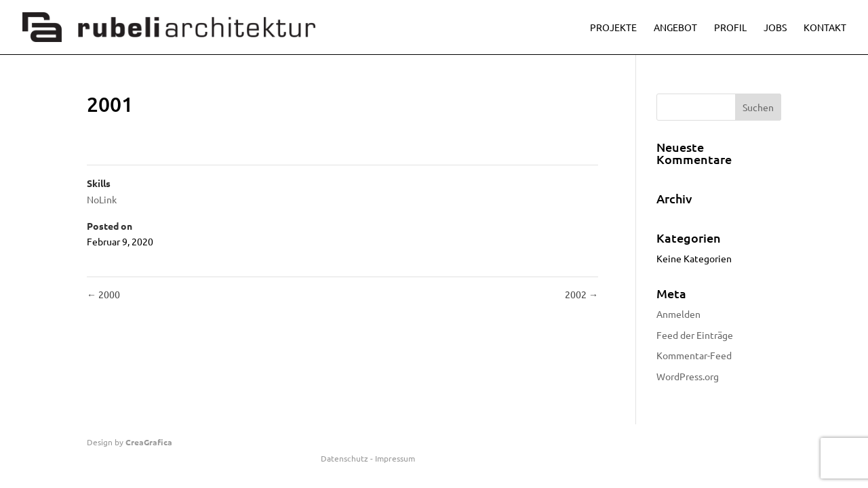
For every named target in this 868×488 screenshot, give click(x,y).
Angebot (675, 28)
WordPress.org (688, 376)
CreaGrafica (149, 442)
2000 (103, 294)
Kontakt (825, 28)
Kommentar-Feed (694, 355)
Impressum (395, 458)
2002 (581, 294)
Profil (730, 28)
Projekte (613, 28)
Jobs (775, 28)
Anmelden (678, 314)
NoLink (102, 199)
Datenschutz (344, 458)
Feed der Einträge (695, 335)
